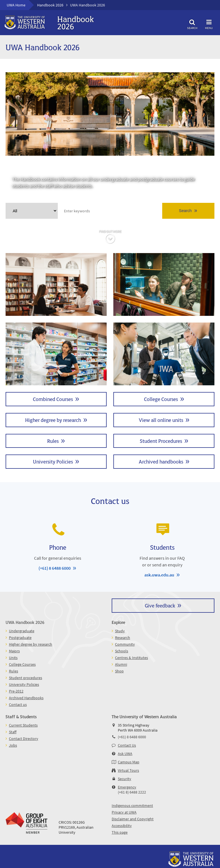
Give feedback (160, 605)
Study (120, 631)
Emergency (127, 787)
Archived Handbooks (26, 698)
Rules (53, 441)
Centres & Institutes (131, 658)
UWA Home (16, 5)
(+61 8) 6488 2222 (132, 792)
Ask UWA (125, 754)
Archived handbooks (161, 461)
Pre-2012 (16, 691)
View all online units (161, 420)
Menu (209, 24)
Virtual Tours (128, 770)
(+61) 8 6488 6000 (55, 568)
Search (192, 24)
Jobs (13, 745)
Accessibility (122, 826)
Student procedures (26, 678)
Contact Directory (24, 739)
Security (125, 779)
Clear (53, 211)
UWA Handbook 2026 (25, 622)
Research (123, 638)
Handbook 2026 (50, 5)
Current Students (23, 725)
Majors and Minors (56, 354)
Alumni (121, 664)
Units (164, 354)
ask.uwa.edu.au (159, 575)
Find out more (110, 231)
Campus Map (129, 762)
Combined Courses (53, 399)
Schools (122, 651)
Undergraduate (56, 284)
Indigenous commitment (132, 806)
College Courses (161, 399)
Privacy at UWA (124, 812)
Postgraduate (164, 284)
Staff (13, 732)
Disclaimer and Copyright (133, 819)
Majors (14, 651)
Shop (119, 671)
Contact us (18, 705)
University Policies (53, 461)
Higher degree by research (53, 420)
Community (125, 644)
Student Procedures (161, 441)
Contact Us (127, 745)
